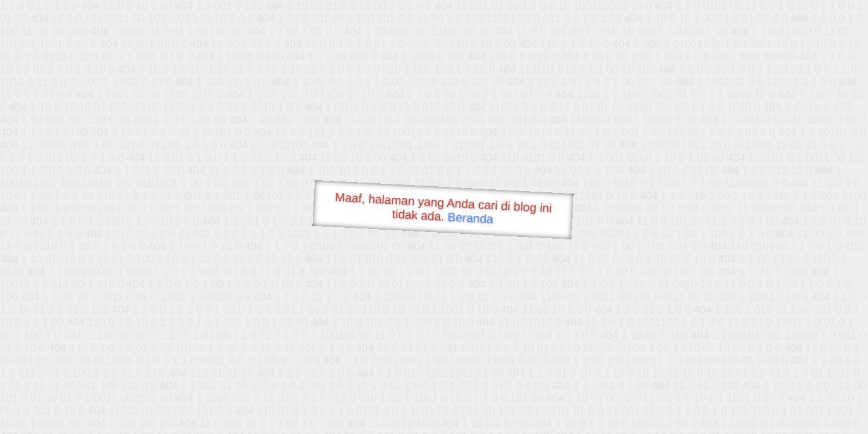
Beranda (470, 218)
